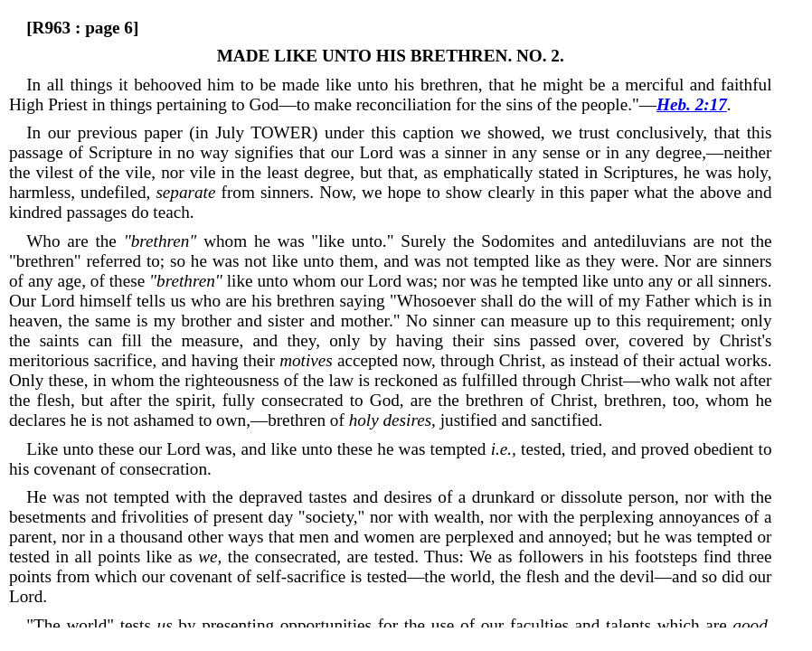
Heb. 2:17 (692, 104)
